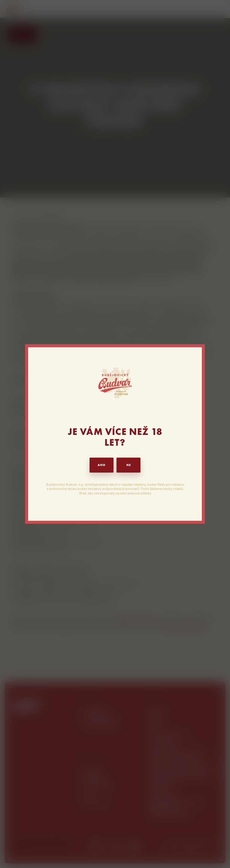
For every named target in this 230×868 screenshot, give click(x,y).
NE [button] (129, 465)
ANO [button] (102, 465)
